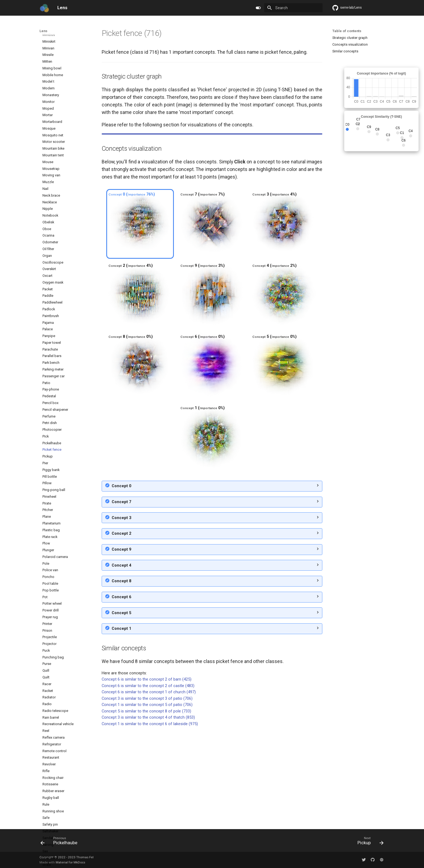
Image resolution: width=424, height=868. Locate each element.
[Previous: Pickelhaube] (61, 842)
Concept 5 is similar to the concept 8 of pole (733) (146, 807)
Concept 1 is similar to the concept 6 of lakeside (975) (150, 820)
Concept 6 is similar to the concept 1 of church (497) (149, 788)
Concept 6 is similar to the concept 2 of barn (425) (147, 775)
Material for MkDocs (70, 862)
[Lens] (44, 8)
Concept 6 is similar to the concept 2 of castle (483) (148, 782)
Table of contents (347, 31)
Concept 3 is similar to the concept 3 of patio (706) (147, 795)
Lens (43, 31)
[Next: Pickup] (369, 842)
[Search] (293, 8)
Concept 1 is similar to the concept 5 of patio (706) (147, 801)
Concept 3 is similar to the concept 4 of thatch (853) (148, 813)
